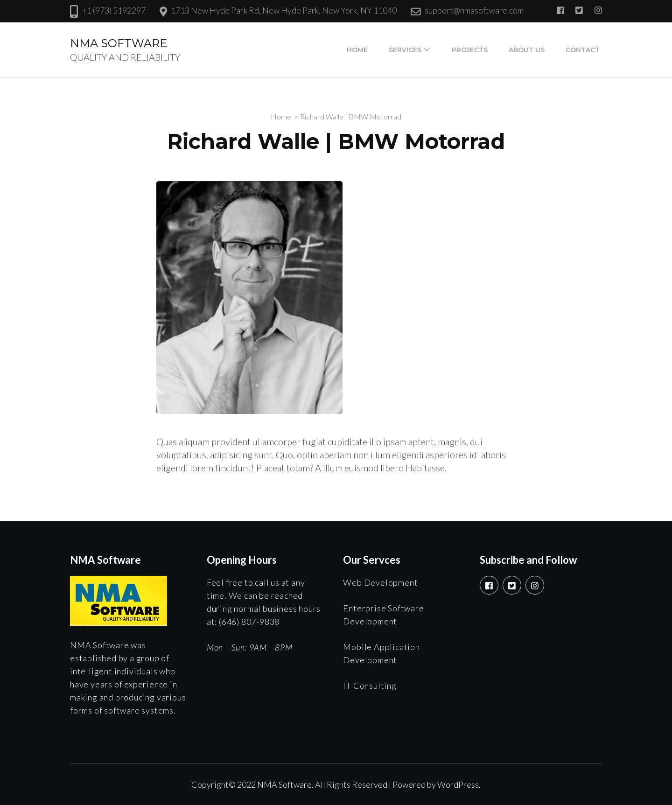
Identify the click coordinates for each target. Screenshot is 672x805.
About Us (527, 50)
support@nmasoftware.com (474, 10)
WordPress (458, 784)
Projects (470, 50)
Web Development (380, 582)
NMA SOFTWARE (119, 43)
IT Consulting (370, 686)
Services (405, 50)
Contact (583, 50)
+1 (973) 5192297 (114, 10)
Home (357, 50)
